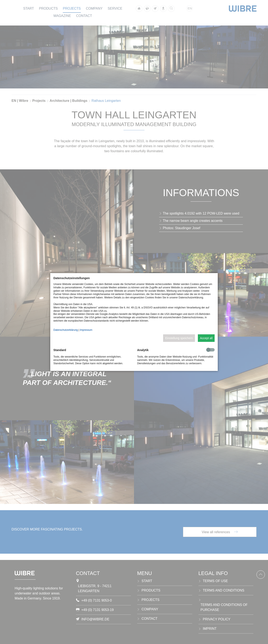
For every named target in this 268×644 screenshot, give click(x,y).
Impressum (86, 330)
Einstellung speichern (179, 338)
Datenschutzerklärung (66, 330)
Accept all (206, 338)
